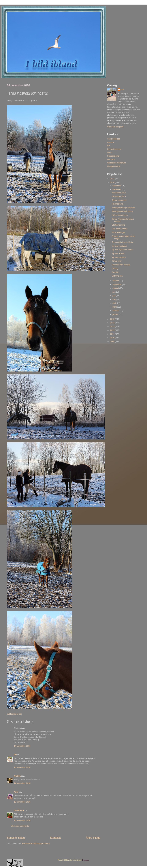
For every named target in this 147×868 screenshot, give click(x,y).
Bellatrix (111, 142)
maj (114, 299)
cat (122, 90)
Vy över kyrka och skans (122, 250)
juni (114, 296)
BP (15, 755)
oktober (116, 281)
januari (116, 314)
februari (116, 311)
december (117, 186)
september (117, 285)
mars (115, 307)
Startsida (55, 838)
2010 (113, 338)
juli (114, 292)
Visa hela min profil (115, 127)
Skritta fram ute (118, 225)
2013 (113, 327)
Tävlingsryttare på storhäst (123, 208)
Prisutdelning (118, 204)
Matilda (17, 776)
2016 (113, 183)
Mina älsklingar (118, 232)
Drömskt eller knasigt (121, 265)
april (115, 303)
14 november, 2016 (22, 746)
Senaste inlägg (16, 838)
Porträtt (115, 272)
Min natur (111, 159)
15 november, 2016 (22, 802)
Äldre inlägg (93, 838)
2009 (113, 342)
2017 (113, 179)
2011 (113, 334)
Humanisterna (113, 156)
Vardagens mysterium (117, 163)
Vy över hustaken (119, 246)
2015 (113, 319)
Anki (16, 792)
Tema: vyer (117, 261)
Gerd (109, 153)
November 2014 (119, 193)
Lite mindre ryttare (120, 229)
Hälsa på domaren (120, 215)
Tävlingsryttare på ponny (123, 211)
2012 (113, 330)
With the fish (117, 276)
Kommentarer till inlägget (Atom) (36, 844)
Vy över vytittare (119, 257)
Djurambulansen (114, 149)
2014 (113, 323)
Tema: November (119, 200)
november (117, 189)
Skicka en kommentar (20, 826)
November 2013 (119, 196)
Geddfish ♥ (19, 810)
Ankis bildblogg (114, 139)
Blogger (86, 860)
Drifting (115, 268)
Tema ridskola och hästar (123, 242)
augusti (116, 288)
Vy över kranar (118, 254)
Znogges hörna (114, 166)
